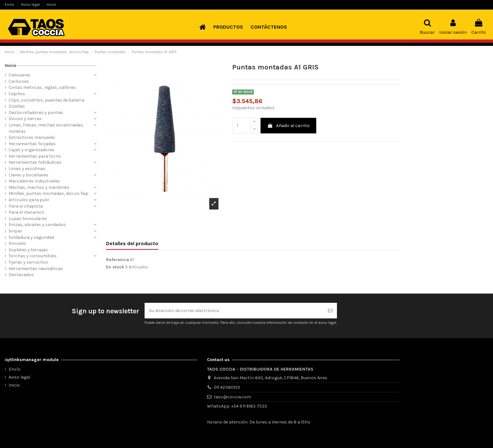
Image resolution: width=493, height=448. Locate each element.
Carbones (19, 81)
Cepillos (17, 94)
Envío (10, 4)
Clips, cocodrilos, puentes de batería (46, 100)
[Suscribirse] (330, 311)
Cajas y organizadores (32, 150)
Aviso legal (31, 4)
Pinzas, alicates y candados (37, 225)
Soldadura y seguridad (31, 237)
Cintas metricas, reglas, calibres (42, 87)
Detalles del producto (132, 243)
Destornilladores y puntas (36, 113)
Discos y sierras (25, 119)
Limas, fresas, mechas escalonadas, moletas (46, 128)
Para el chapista (26, 206)
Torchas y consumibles (33, 256)
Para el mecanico (26, 212)
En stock (115, 267)
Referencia (118, 260)
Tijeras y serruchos (28, 262)
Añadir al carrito (288, 126)
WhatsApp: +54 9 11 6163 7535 (237, 406)
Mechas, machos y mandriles (39, 187)
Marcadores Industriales (34, 181)
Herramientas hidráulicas (35, 162)
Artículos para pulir (29, 200)
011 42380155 (227, 387)
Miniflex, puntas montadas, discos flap (49, 193)
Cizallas (17, 106)
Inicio (51, 4)
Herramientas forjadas (32, 144)
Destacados (21, 275)
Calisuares (20, 75)
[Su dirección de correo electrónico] (234, 311)
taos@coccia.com (232, 397)
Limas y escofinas (27, 169)
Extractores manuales (32, 137)
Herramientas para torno (35, 156)
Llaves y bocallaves (29, 175)
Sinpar (15, 231)
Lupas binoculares (28, 219)
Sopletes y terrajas (28, 250)
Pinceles (17, 243)
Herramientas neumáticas (36, 269)
